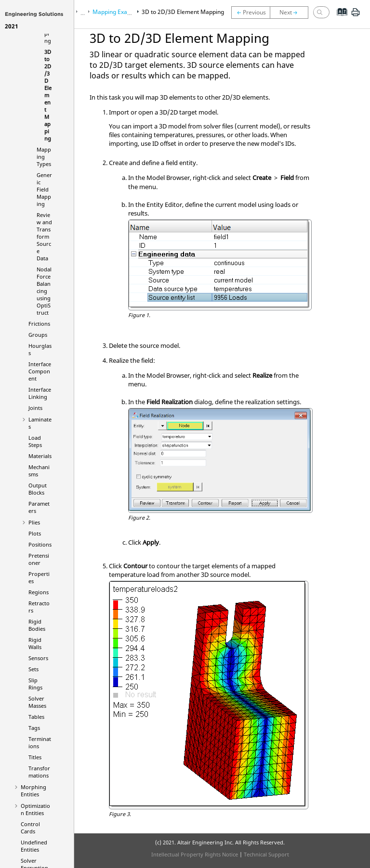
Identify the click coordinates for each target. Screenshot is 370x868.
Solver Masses (37, 702)
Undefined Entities (34, 846)
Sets (33, 669)
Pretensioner (39, 559)
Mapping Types (44, 157)
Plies (34, 522)
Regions (39, 592)
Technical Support (266, 854)
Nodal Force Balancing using (44, 291)
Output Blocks (38, 489)
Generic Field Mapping (44, 189)
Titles (35, 757)
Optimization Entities (35, 809)
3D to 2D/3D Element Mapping (48, 95)
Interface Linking (40, 393)
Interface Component (40, 371)
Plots (35, 533)
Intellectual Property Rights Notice (195, 854)
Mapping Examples (118, 12)
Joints (35, 408)
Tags (34, 728)
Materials (40, 456)
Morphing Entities (33, 791)
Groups (38, 335)
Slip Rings (35, 684)
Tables (36, 717)
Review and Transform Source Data (44, 236)
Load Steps (35, 441)
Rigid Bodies (37, 625)
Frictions (39, 324)
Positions (40, 544)
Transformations (39, 772)
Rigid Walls (35, 643)
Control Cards (30, 828)
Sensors (38, 658)
